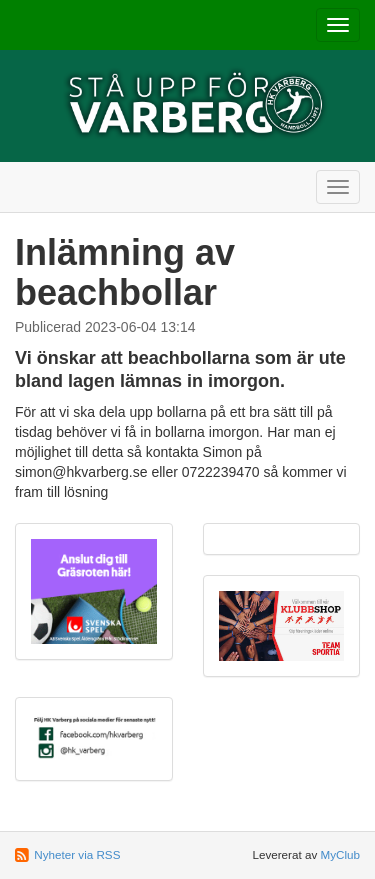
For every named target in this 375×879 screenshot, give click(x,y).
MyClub (340, 854)
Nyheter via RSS (77, 854)
